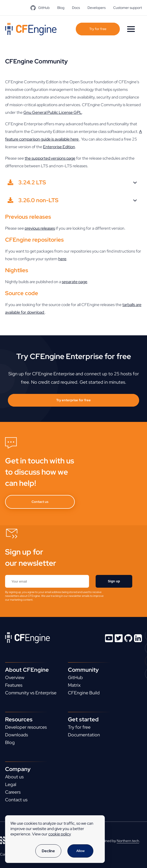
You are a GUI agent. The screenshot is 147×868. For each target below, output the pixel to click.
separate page (75, 282)
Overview (15, 677)
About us (14, 777)
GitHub (40, 8)
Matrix (74, 685)
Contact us (40, 502)
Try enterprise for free (73, 400)
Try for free (98, 29)
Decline (48, 851)
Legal (11, 784)
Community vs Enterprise (31, 693)
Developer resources (26, 727)
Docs (76, 8)
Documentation (84, 735)
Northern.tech (128, 841)
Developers (97, 8)
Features (14, 685)
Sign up (114, 581)
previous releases (40, 228)
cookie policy (60, 834)
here (62, 259)
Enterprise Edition (59, 147)
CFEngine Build (84, 693)
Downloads (17, 735)
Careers (13, 792)
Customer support (128, 8)
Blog (61, 8)
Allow (80, 851)
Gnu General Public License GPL (53, 112)
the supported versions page (50, 158)
